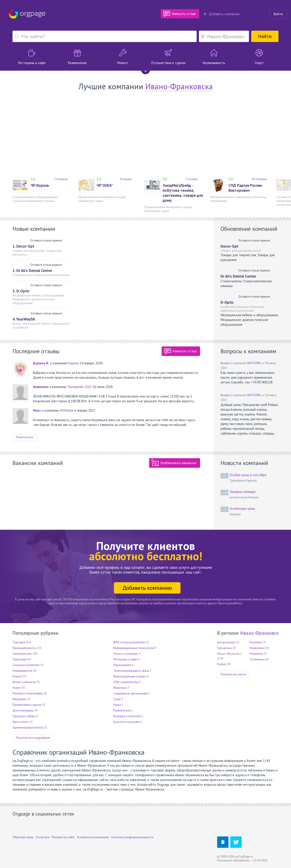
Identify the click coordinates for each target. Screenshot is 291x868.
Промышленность (24, 648)
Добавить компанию (222, 14)
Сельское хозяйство (26, 665)
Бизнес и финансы (24, 682)
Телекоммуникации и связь (131, 671)
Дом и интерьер (23, 710)
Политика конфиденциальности (132, 837)
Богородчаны (226, 642)
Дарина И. (41, 363)
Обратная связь (23, 837)
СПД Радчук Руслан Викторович (245, 188)
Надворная (257, 648)
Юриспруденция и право (130, 676)
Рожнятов (256, 654)
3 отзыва (192, 179)
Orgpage (27, 14)
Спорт (117, 699)
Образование (122, 665)
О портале (43, 837)
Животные (120, 688)
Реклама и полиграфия (28, 693)
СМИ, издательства (126, 682)
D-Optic (227, 302)
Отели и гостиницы (126, 654)
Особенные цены (242, 509)
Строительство (22, 654)
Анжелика (41, 387)
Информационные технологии (133, 648)
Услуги (17, 688)
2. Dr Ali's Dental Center (32, 271)
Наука (117, 705)
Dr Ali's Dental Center (238, 276)
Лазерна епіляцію (243, 492)
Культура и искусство (127, 716)
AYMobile (67, 410)
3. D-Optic (21, 291)
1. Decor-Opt (23, 246)
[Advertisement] (145, 134)
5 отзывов (61, 179)
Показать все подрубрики (33, 738)
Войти (278, 14)
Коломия (256, 642)
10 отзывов (259, 179)
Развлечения (122, 710)
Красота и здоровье (127, 722)
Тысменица (257, 659)
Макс (37, 410)
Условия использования (93, 837)
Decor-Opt (230, 246)
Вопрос (226, 363)
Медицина (19, 699)
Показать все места (233, 674)
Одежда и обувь (24, 716)
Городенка (224, 648)
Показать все (25, 437)
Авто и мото (20, 722)
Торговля (19, 642)
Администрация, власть (28, 727)
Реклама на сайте (63, 837)
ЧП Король (40, 185)
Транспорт (20, 659)
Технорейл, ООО (79, 387)
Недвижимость (22, 671)
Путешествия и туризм (27, 705)
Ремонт (17, 676)
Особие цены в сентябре (248, 475)
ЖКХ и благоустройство (129, 642)
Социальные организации (130, 693)
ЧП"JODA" (105, 185)
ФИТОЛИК (254, 363)
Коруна (73, 363)
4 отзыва (126, 179)
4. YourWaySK (24, 319)
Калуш (221, 664)
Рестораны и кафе (125, 659)
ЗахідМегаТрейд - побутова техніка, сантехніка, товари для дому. (183, 193)
